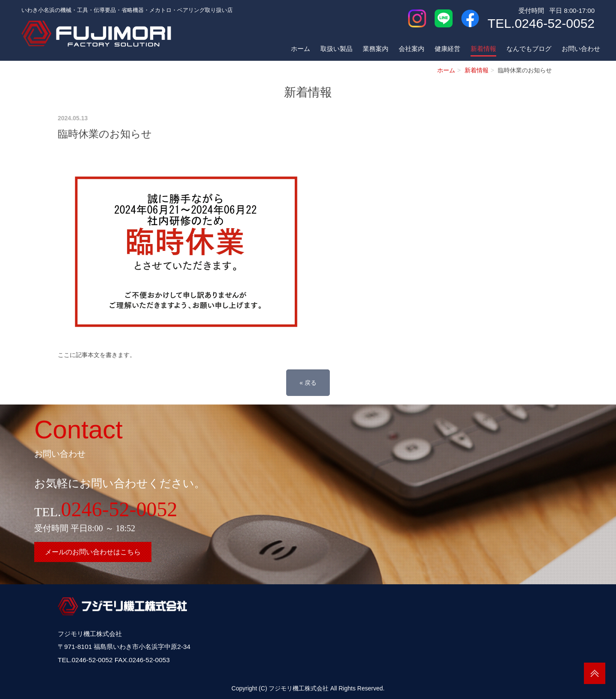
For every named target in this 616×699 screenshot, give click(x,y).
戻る (308, 383)
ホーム (301, 49)
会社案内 (412, 49)
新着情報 (483, 49)
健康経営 (447, 49)
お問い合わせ (581, 49)
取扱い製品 (336, 49)
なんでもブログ (529, 49)
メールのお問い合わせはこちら (93, 552)
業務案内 (376, 49)
